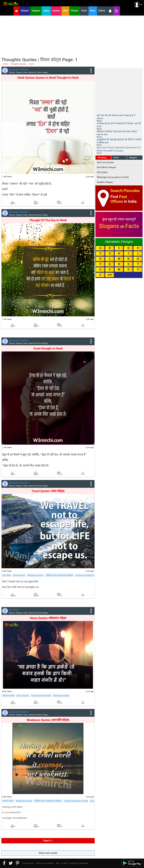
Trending (102, 158)
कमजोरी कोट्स (8, 801)
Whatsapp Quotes (35, 575)
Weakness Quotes (24, 801)
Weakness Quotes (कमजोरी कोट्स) (48, 720)
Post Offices (119, 199)
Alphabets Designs (119, 242)
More (102, 11)
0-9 (110, 275)
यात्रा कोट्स (6, 575)
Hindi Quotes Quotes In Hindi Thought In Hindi (48, 78)
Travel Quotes (19, 575)
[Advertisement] (72, 36)
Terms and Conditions (45, 863)
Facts (116, 158)
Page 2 (48, 841)
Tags (58, 863)
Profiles (64, 863)
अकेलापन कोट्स (8, 695)
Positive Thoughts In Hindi (87, 575)
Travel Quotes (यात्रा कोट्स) (48, 491)
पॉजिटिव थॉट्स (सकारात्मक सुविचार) (60, 575)
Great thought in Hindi (48, 348)
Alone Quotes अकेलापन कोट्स (48, 618)
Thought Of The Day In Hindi (48, 220)
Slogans (133, 158)
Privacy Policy (28, 863)
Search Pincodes (125, 191)
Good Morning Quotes (41, 695)
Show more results (48, 853)
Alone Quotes (23, 695)
